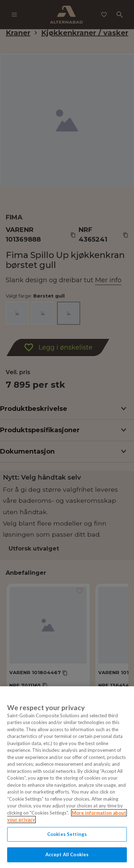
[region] (67, 777)
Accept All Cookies (67, 854)
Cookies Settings (67, 834)
